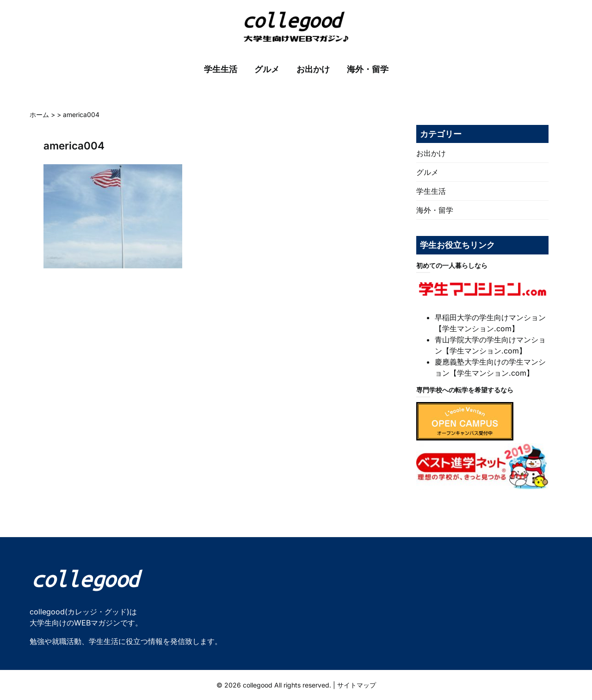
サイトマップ (357, 685)
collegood (258, 685)
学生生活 (221, 69)
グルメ (267, 69)
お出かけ (313, 69)
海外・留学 (368, 69)
